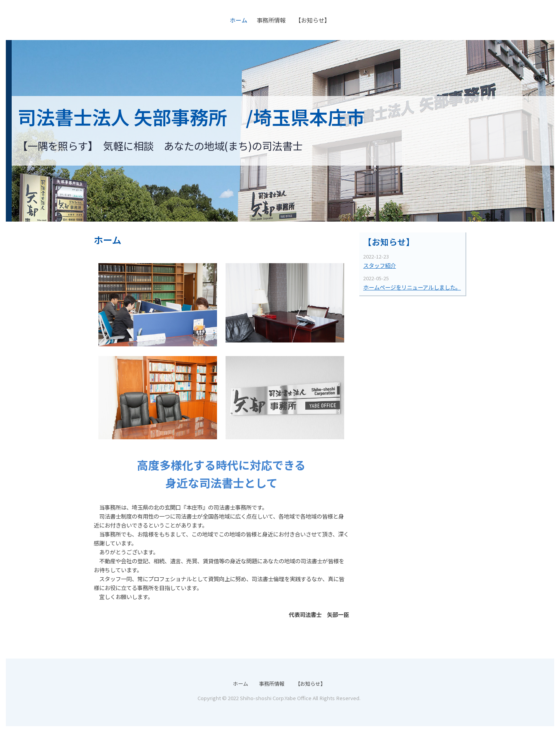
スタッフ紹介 (380, 265)
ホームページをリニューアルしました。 (412, 287)
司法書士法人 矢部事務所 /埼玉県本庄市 (191, 117)
